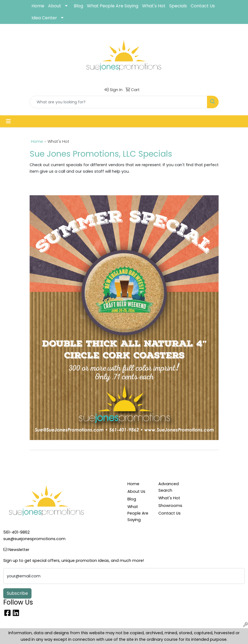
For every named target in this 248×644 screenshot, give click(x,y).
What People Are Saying (113, 6)
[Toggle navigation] (8, 121)
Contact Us (203, 6)
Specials (178, 6)
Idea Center (44, 18)
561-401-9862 (16, 532)
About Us (136, 491)
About (55, 6)
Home (38, 6)
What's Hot (154, 6)
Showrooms (170, 506)
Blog (79, 6)
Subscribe (17, 593)
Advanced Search (169, 487)
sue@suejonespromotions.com (34, 539)
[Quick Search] (118, 102)
